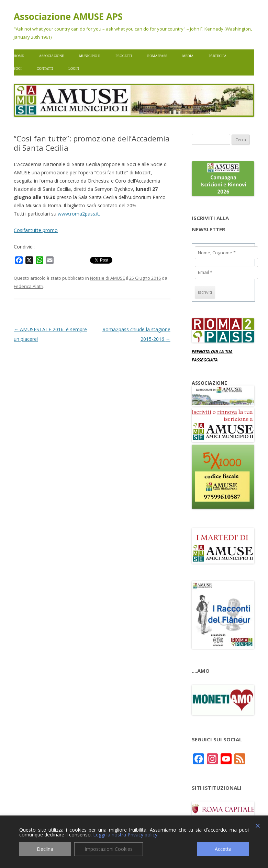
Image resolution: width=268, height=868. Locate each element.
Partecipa (217, 56)
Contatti (45, 68)
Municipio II (90, 56)
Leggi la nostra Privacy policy (125, 835)
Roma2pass (157, 56)
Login (74, 68)
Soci (18, 68)
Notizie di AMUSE (108, 278)
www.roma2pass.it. (78, 214)
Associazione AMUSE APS (68, 16)
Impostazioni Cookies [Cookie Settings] (109, 849)
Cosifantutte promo (36, 230)
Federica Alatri (29, 286)
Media (188, 56)
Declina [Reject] (45, 849)
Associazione (51, 56)
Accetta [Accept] (223, 849)
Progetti (124, 56)
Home (19, 56)
